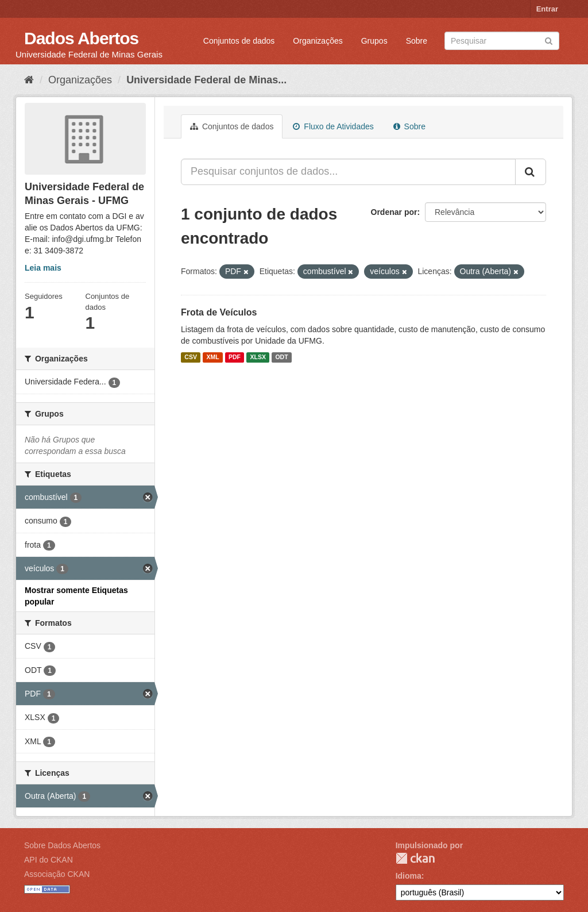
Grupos (374, 41)
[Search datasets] (502, 41)
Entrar (547, 9)
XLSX (258, 357)
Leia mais (43, 268)
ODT (281, 357)
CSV (191, 357)
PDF (235, 357)
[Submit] (549, 40)
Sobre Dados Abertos (62, 845)
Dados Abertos (81, 38)
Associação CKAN (57, 874)
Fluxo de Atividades (333, 126)
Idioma (409, 876)
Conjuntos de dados (239, 41)
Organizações (318, 41)
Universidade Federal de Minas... (206, 80)
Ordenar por (394, 212)
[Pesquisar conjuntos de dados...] (348, 172)
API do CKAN (49, 860)
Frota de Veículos (219, 312)
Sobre (417, 41)
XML (212, 357)
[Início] (29, 80)
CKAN (415, 858)
